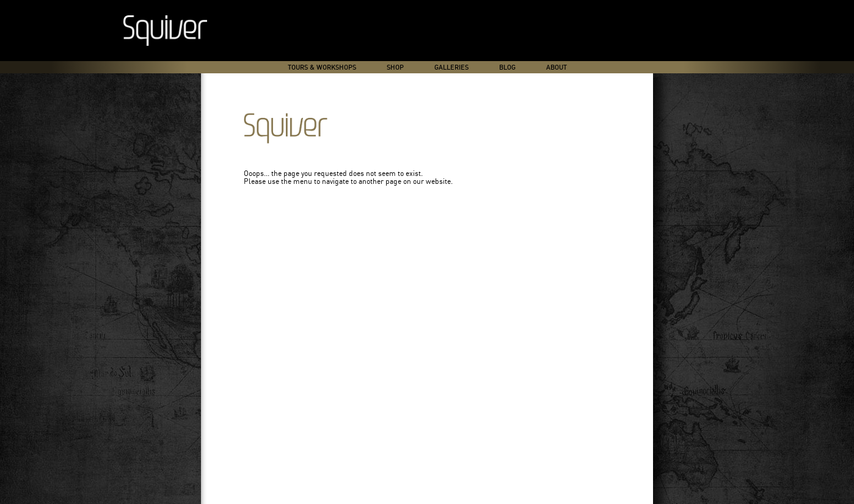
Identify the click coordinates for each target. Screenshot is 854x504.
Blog (507, 68)
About (557, 68)
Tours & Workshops (322, 68)
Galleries (451, 68)
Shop (395, 68)
